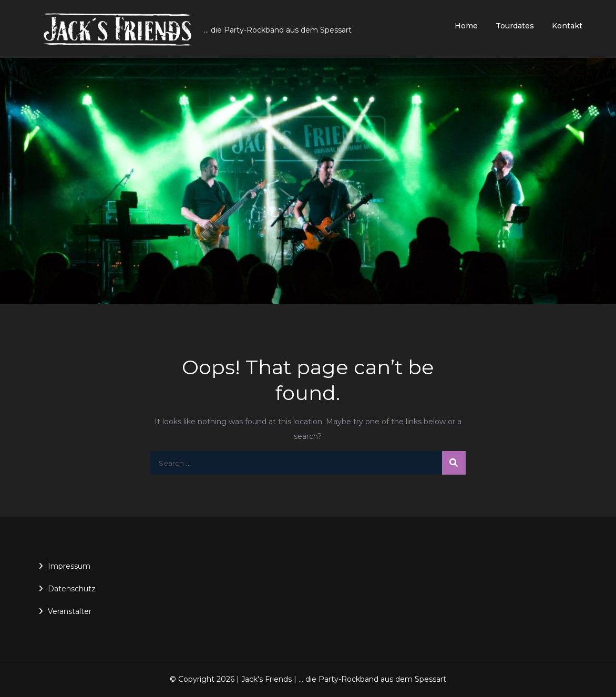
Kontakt (567, 26)
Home (466, 26)
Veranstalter (70, 611)
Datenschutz (72, 589)
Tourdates (515, 26)
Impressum (69, 566)
